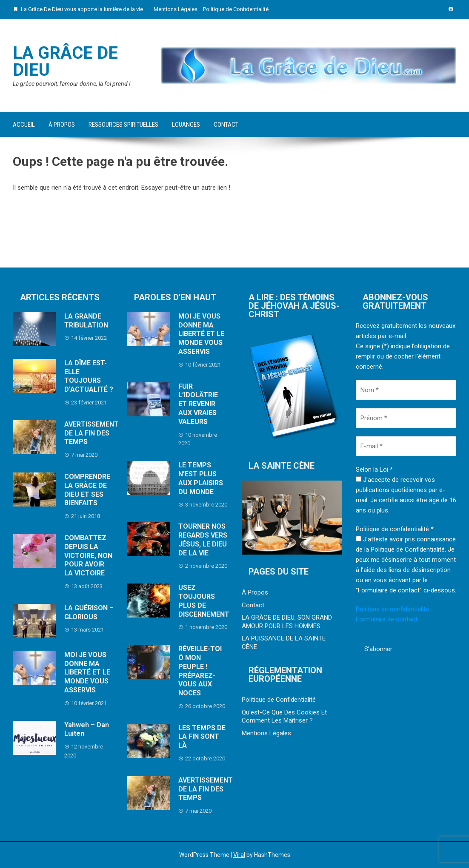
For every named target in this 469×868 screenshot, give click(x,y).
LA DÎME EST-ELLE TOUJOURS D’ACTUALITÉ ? (89, 376)
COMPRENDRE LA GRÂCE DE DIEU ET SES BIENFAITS (87, 490)
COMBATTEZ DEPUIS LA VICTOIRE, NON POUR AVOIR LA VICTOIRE (88, 555)
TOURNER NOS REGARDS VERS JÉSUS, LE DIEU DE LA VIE (203, 539)
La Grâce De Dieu (65, 61)
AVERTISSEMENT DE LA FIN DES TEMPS (92, 433)
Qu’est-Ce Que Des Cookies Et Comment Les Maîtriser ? (284, 717)
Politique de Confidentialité (236, 9)
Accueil (24, 125)
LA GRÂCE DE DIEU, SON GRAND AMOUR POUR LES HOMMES (287, 622)
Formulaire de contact (387, 619)
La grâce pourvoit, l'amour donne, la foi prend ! (72, 84)
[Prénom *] (406, 418)
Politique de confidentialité (392, 609)
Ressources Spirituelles (123, 125)
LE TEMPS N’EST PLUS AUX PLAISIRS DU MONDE (201, 478)
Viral (239, 855)
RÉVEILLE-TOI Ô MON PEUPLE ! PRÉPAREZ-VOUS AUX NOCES (200, 671)
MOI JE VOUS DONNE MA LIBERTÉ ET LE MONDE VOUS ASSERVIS (87, 672)
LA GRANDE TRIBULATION (86, 321)
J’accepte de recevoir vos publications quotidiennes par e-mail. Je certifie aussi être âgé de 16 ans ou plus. (406, 495)
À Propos (62, 125)
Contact (226, 125)
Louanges (186, 125)
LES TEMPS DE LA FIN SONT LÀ (202, 737)
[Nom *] (406, 390)
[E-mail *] (406, 446)
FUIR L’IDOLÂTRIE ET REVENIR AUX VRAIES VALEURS (198, 404)
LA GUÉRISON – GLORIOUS (89, 612)
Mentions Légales (176, 9)
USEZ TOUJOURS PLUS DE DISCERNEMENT (204, 601)
